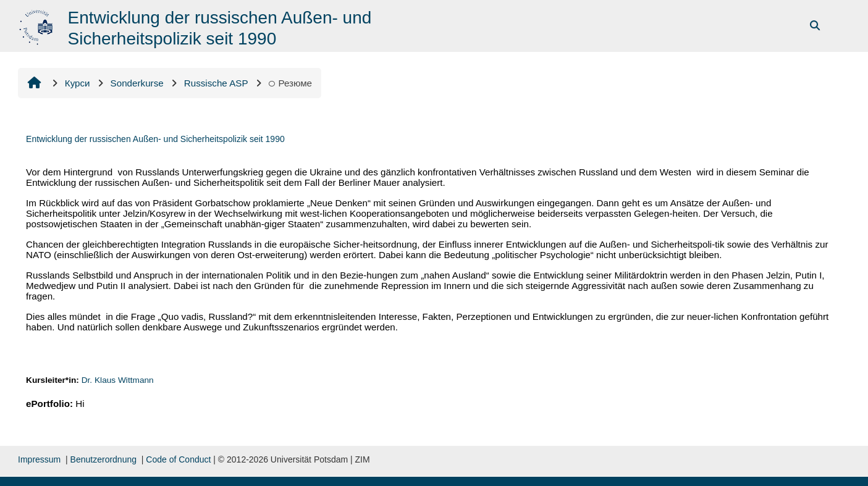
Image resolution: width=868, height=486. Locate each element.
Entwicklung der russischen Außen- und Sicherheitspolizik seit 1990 (155, 139)
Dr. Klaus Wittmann (118, 380)
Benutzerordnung (103, 459)
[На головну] (37, 25)
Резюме (291, 83)
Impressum (39, 459)
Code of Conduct (178, 459)
